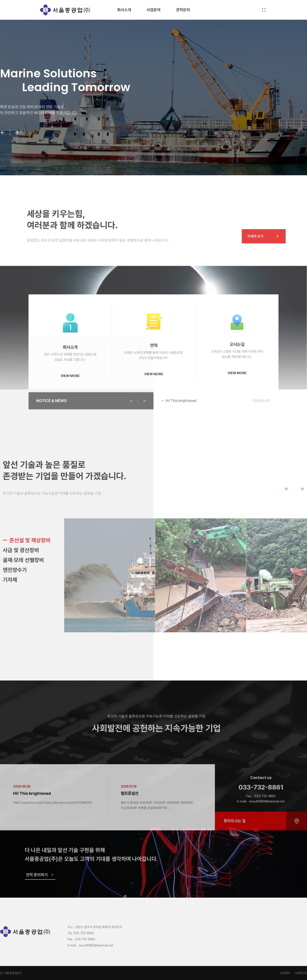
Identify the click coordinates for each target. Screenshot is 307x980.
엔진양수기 (23, 570)
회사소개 (124, 10)
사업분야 (153, 10)
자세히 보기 (271, 236)
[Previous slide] (295, 489)
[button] (3, 133)
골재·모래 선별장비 (31, 560)
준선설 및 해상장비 (38, 540)
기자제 (18, 580)
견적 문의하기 (48, 875)
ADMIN (285, 973)
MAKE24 (301, 973)
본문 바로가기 (0, 0)
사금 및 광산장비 (29, 550)
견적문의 (183, 10)
